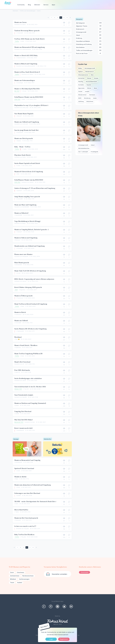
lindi (34, 422)
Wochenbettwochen (84, 148)
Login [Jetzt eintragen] (51, 639)
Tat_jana (26, 529)
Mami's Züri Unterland (22, 362)
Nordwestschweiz (28, 576)
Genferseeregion (24, 579)
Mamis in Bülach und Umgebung (26, 64)
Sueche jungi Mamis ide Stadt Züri (26, 130)
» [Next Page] (70, 18)
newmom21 (20, 132)
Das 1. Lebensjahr (83, 152)
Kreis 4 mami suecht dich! (23, 428)
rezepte (87, 92)
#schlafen (81, 85)
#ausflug (81, 82)
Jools (18, 471)
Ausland (20, 583)
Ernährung (79, 38)
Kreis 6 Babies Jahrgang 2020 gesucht (28, 287)
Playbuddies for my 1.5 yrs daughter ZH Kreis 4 (31, 105)
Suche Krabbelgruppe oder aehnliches (28, 378)
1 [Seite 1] (51, 18)
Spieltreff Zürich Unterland (24, 468)
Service (46, 5)
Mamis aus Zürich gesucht (24, 138)
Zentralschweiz (15, 576)
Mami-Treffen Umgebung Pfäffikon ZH (28, 354)
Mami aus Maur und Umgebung (25, 205)
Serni (17, 504)
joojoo (17, 405)
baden (95, 98)
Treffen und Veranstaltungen (85, 51)
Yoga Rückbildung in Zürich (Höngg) (27, 221)
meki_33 (18, 372)
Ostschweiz (20, 572)
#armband (92, 95)
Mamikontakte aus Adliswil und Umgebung (30, 246)
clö (23, 364)
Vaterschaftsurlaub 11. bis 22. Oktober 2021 (30, 387)
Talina (17, 512)
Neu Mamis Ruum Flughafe (24, 114)
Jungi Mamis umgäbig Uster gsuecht (27, 197)
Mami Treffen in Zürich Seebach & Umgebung (31, 304)
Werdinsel (18, 337)
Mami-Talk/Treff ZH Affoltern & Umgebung (30, 271)
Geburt (78, 35)
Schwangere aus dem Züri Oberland (27, 493)
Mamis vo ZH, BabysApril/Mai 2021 (27, 89)
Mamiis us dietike (20, 477)
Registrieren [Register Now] (64, 639)
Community (21, 5)
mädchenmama (27, 49)
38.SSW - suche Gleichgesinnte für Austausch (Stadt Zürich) (36, 501)
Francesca (20, 298)
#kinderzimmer (82, 95)
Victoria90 (20, 33)
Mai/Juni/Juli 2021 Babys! (24, 420)
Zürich (12, 572)
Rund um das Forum (82, 54)
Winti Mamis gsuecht (22, 263)
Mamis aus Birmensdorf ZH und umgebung (30, 47)
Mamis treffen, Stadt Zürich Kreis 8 (27, 72)
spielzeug (81, 101)
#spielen (89, 85)
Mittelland (13, 579)
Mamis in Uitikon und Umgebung (26, 238)
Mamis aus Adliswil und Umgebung (27, 122)
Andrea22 (18, 520)
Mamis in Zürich (20, 312)
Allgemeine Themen (82, 26)
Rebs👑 (17, 339)
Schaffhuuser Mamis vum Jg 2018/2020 (29, 97)
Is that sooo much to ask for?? (25, 526)
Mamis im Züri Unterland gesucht (26, 518)
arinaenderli (19, 265)
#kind (95, 88)
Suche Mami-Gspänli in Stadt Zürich (27, 163)
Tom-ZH (26, 389)
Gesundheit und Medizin (83, 41)
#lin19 (80, 98)
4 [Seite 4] (61, 18)
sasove (24, 281)
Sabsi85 (25, 397)
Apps (54, 5)
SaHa (23, 41)
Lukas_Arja (25, 108)
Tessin (12, 583)
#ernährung (87, 98)
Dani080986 (26, 207)
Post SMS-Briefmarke (22, 370)
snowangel (20, 83)
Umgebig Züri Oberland (23, 411)
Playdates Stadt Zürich (22, 155)
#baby (80, 68)
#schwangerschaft (90, 68)
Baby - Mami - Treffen (22, 147)
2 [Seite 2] (55, 18)
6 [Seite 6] (67, 18)
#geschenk (81, 88)
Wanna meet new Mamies (23, 254)
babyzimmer (90, 101)
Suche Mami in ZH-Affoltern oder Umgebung (30, 329)
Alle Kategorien (81, 23)
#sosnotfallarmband (91, 82)
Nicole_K (18, 240)
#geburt (80, 72)
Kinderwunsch (80, 29)
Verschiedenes (81, 47)
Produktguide (94, 152)
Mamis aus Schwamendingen (25, 80)
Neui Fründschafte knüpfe (24, 395)
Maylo (24, 223)
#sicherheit (81, 78)
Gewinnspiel (84, 572)
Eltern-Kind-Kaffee (21, 510)
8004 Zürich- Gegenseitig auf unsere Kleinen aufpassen (34, 279)
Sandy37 (20, 232)
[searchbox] (103, 5)
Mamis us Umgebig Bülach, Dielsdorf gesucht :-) (32, 230)
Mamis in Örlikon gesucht (23, 296)
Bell (18, 174)
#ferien (89, 88)
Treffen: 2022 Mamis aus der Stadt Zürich (29, 39)
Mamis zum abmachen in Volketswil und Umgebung (33, 485)
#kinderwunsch (90, 72)
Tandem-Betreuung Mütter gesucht (27, 31)
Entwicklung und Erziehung (84, 44)
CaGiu (25, 149)
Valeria (31, 74)
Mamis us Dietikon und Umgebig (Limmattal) (30, 403)
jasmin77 (20, 191)
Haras (24, 25)
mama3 (31, 182)
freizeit (80, 92)
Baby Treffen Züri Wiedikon (24, 535)
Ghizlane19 (25, 256)
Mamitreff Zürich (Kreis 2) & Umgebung (29, 172)
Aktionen (37, 5)
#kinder (89, 78)
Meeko (19, 141)
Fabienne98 (20, 331)
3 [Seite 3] (58, 18)
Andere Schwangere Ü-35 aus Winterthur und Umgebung (35, 188)
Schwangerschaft (81, 32)
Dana (23, 306)
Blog (29, 5)
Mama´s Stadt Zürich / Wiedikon (26, 345)
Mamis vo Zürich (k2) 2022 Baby (26, 55)
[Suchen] (110, 5)
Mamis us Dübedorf (21, 213)
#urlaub (96, 78)
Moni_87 (19, 116)
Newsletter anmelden (59, 574)
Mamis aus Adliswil (21, 321)
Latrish (24, 380)
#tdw (92, 75)
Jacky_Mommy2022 (30, 66)
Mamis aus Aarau (20, 22)
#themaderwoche (83, 75)
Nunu (24, 99)
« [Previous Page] (48, 18)
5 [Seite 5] (64, 18)
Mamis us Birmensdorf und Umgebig (27, 460)
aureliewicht (21, 430)
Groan (25, 91)
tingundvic (23, 290)
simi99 (17, 414)
